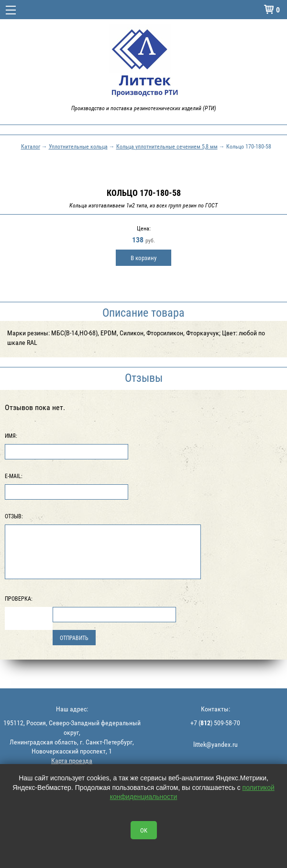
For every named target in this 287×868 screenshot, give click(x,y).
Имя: (11, 435)
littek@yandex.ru (215, 744)
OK (144, 830)
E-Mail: (14, 476)
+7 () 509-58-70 (215, 723)
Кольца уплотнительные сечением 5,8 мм (167, 146)
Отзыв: (14, 516)
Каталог (31, 146)
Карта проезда (72, 760)
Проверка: (19, 598)
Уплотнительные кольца (78, 146)
